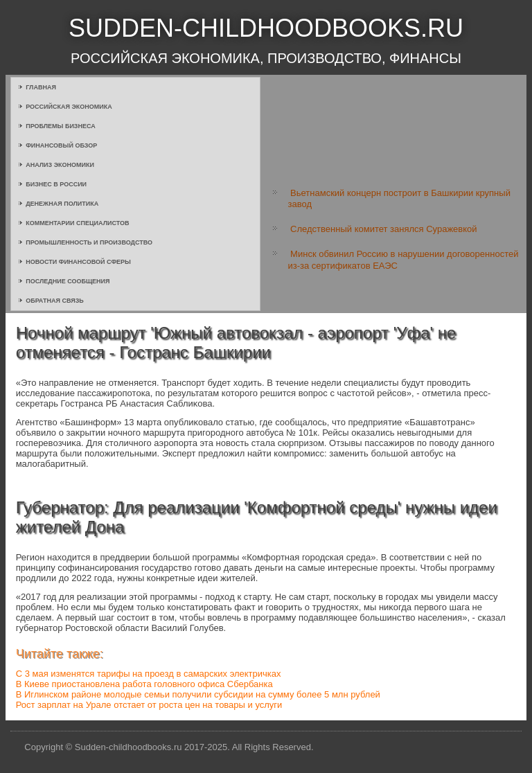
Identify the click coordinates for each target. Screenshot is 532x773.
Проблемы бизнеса (61, 126)
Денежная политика (62, 204)
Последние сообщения (68, 281)
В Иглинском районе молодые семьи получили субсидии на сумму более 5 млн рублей (198, 694)
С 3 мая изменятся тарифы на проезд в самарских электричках (149, 674)
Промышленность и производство (89, 242)
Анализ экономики (60, 165)
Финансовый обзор (61, 145)
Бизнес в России (56, 184)
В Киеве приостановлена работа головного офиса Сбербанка (144, 684)
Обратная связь (55, 301)
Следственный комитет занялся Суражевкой (383, 229)
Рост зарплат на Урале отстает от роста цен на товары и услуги (149, 705)
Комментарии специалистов (77, 223)
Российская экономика (69, 107)
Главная (41, 87)
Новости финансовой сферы (78, 262)
